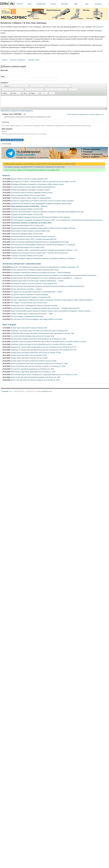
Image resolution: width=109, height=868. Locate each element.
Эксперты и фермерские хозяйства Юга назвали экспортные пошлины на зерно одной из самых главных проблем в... (52, 300)
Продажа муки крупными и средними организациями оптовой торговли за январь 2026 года (43, 228)
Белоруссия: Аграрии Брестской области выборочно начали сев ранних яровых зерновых (42, 201)
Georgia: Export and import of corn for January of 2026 (29, 358)
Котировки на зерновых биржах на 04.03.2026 (27, 256)
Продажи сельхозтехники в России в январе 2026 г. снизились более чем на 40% (39, 253)
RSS (87, 4)
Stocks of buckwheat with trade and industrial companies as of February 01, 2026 (38, 366)
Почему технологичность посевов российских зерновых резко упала (35, 270)
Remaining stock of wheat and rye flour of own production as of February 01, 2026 (38, 339)
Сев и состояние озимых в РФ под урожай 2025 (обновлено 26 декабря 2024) (31, 170)
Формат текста (8, 114)
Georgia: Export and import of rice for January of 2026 (29, 355)
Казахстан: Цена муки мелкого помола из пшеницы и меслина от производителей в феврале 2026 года (47, 212)
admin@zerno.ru (47, 391)
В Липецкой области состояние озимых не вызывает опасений (33, 236)
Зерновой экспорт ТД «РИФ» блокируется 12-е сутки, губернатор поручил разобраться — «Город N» (46, 278)
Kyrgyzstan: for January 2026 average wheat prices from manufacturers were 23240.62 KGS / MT (43, 350)
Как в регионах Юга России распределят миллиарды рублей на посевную (37, 319)
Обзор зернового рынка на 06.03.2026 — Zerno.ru (29, 206)
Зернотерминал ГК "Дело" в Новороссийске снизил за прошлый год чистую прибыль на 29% (43, 182)
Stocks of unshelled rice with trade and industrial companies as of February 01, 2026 (39, 364)
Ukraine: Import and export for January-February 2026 (29, 328)
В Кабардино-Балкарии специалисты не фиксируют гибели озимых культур (37, 184)
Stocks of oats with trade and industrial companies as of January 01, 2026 (35, 377)
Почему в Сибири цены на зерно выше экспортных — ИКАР (32, 314)
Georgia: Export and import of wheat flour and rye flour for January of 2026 (36, 353)
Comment (5, 83)
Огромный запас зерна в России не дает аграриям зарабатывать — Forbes (37, 281)
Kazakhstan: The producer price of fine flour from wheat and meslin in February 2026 (39, 331)
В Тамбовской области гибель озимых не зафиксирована (31, 198)
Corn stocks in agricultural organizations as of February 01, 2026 (32, 369)
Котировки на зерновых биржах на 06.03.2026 (27, 214)
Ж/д (76, 4)
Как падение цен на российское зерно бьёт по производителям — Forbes (36, 292)
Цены (31, 4)
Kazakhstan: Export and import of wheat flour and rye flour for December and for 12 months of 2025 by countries (48, 342)
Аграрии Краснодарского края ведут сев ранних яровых (30, 190)
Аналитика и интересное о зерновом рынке (22, 264)
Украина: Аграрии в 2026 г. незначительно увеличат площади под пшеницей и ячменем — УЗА (44, 250)
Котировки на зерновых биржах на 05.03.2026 (27, 234)
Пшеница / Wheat (34, 60)
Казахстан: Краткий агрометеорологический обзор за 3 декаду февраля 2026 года (40, 242)
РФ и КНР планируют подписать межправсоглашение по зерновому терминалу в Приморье (43, 258)
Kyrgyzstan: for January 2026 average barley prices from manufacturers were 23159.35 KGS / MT (44, 347)
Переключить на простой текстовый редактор (17, 111)
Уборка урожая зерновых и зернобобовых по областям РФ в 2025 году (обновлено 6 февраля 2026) (39, 164)
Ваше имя (4, 70)
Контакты (98, 4)
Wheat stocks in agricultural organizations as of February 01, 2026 (33, 372)
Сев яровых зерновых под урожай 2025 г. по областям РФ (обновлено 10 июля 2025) (33, 167)
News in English (9, 325)
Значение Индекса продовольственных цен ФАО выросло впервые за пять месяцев (40, 217)
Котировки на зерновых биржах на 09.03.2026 (27, 209)
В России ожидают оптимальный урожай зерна (27, 316)
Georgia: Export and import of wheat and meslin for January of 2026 (33, 361)
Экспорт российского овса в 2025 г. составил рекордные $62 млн (33, 239)
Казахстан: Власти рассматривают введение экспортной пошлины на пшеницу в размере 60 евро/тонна (47, 286)
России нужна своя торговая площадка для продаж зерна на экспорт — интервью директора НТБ (45, 308)
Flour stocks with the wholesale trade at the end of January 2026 (32, 336)
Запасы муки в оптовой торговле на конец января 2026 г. (31, 231)
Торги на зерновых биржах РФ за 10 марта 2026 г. (28, 195)
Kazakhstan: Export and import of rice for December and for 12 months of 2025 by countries (41, 344)
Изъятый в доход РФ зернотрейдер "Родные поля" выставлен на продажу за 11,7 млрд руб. (43, 245)
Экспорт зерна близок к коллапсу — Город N (26, 289)
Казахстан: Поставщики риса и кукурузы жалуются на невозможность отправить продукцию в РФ (45, 267)
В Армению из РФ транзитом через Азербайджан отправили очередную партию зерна (41, 204)
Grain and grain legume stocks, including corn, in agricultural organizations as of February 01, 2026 (44, 375)
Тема (2, 76)
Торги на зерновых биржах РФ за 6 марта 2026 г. (28, 225)
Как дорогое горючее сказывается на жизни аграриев (29, 294)
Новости (22, 4)
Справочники (43, 4)
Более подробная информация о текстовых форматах (85, 114)
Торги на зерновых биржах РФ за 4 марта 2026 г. (28, 247)
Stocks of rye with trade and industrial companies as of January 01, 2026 (35, 380)
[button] (5, 86)
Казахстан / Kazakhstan (18, 60)
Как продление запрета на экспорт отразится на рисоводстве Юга (34, 283)
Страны (55, 4)
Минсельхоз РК (98, 27)
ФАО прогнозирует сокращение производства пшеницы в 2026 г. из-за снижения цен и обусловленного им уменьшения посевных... (57, 220)
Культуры (67, 4)
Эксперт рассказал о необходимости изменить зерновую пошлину (34, 305)
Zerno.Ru (5, 391)
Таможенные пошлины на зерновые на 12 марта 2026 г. (31, 223)
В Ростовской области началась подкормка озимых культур (31, 193)
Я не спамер (7, 144)
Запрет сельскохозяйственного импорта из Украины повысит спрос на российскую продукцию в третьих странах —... (52, 311)
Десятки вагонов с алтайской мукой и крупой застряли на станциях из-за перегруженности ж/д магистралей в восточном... (54, 275)
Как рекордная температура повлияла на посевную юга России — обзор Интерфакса (41, 272)
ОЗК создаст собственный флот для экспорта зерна (29, 303)
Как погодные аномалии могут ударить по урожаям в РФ (30, 297)
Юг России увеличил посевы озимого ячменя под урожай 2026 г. (33, 187)
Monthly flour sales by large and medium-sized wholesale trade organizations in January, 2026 (42, 333)
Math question (7, 129)
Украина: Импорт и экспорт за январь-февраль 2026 (29, 179)
